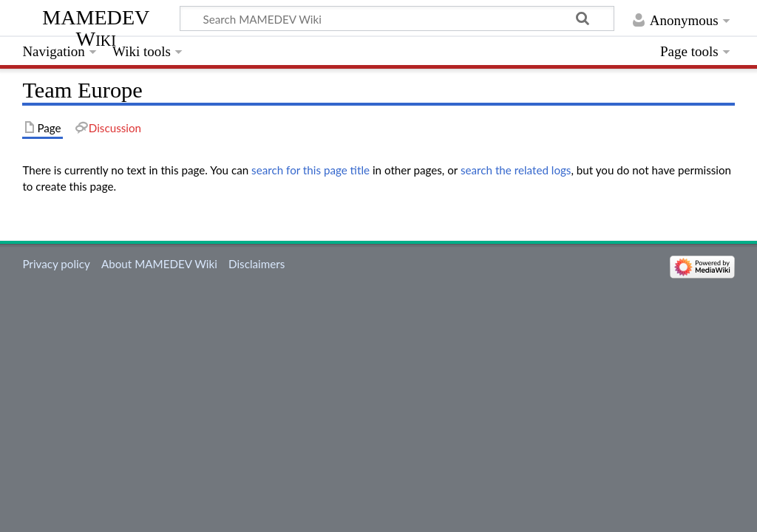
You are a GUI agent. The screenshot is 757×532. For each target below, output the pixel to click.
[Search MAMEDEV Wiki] (397, 18)
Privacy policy (56, 264)
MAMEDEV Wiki (96, 28)
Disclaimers (257, 264)
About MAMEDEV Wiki (159, 264)
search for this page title (310, 170)
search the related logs (516, 170)
